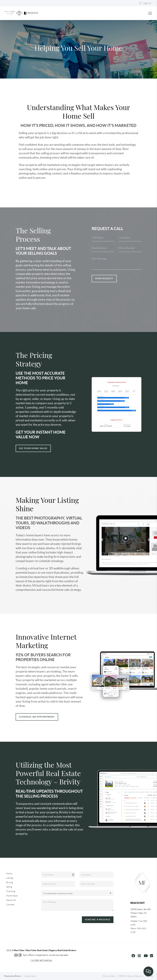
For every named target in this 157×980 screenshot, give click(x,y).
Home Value (12, 896)
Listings (10, 878)
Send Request (104, 278)
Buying (10, 882)
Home (9, 873)
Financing (11, 891)
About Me (11, 900)
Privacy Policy (109, 976)
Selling (9, 887)
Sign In (145, 3)
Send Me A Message (98, 920)
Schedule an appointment (37, 717)
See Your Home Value (33, 448)
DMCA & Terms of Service (130, 976)
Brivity (18, 976)
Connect (10, 905)
